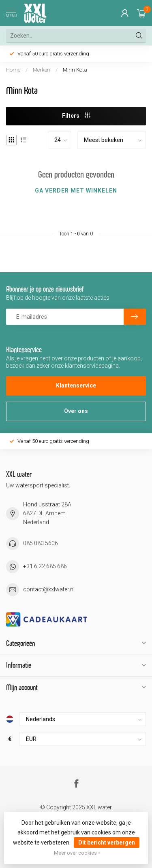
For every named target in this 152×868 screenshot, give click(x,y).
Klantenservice (76, 385)
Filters (76, 116)
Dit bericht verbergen (107, 843)
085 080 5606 (41, 543)
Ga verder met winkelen (76, 191)
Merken (42, 70)
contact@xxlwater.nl (49, 589)
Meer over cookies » (77, 853)
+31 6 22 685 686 (45, 566)
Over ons (76, 411)
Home (13, 70)
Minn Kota (75, 70)
